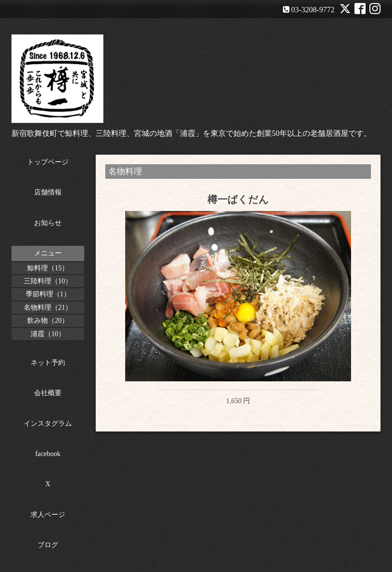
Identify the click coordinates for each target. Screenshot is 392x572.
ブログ (48, 545)
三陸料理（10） (48, 281)
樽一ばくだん (238, 200)
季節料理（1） (48, 294)
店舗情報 (48, 192)
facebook (48, 454)
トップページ (48, 162)
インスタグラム (48, 423)
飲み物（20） (48, 320)
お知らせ (48, 223)
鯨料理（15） (48, 268)
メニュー (48, 253)
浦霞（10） (48, 334)
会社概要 (48, 393)
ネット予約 (48, 363)
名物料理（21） (48, 307)
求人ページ (48, 515)
